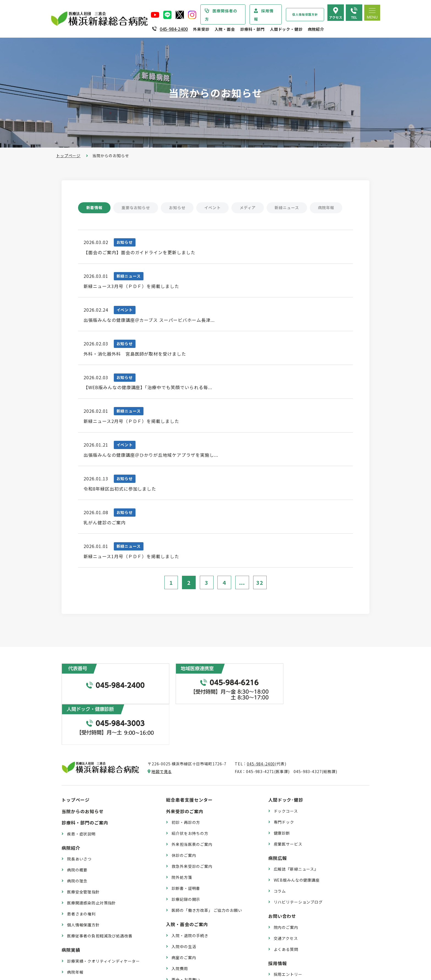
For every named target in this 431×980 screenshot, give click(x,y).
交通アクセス (286, 898)
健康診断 (282, 792)
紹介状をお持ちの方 (190, 793)
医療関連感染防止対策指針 (92, 862)
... (242, 586)
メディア (249, 207)
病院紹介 (316, 29)
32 (260, 586)
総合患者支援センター (189, 759)
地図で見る (162, 731)
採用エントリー (288, 934)
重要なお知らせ (136, 207)
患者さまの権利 (81, 873)
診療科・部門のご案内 (85, 782)
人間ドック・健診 (286, 29)
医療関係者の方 (221, 15)
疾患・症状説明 (81, 793)
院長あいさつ (79, 818)
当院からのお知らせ (83, 771)
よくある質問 (286, 909)
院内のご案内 (286, 887)
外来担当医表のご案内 (192, 804)
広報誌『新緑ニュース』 (296, 828)
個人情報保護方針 (305, 14)
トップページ (68, 156)
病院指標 (75, 942)
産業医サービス (288, 803)
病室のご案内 (184, 917)
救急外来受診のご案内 (192, 826)
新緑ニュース (288, 207)
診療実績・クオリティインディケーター (103, 920)
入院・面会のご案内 (187, 884)
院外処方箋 (182, 837)
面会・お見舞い (186, 939)
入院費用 (180, 928)
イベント (213, 207)
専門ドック (284, 781)
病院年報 (328, 207)
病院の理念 (77, 840)
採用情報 (264, 15)
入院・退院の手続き (190, 895)
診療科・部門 (252, 29)
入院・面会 (225, 29)
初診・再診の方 (186, 782)
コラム (280, 850)
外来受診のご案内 (185, 771)
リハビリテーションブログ (298, 861)
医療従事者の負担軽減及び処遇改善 (100, 895)
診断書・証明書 (186, 848)
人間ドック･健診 (286, 759)
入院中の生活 (184, 906)
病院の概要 (77, 829)
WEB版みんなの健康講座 (297, 839)
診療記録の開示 (186, 859)
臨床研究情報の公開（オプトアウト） (102, 953)
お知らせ (178, 207)
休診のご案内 (184, 815)
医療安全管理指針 (83, 851)
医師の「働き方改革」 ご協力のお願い (207, 870)
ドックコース (286, 770)
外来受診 (201, 29)
